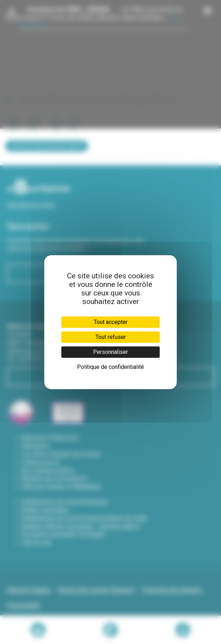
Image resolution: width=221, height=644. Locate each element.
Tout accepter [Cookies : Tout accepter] (111, 322)
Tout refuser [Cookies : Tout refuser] (111, 337)
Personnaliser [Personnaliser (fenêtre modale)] (110, 352)
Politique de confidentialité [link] (110, 367)
